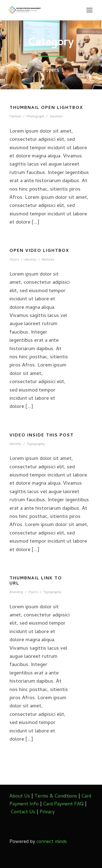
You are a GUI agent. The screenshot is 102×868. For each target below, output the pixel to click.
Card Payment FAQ (63, 804)
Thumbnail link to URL (36, 581)
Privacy (47, 812)
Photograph (35, 117)
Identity (30, 260)
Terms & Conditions (56, 797)
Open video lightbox (39, 251)
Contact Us (23, 812)
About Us (20, 797)
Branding (16, 592)
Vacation (56, 117)
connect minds (52, 842)
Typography (36, 444)
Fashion (15, 117)
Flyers (14, 260)
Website (48, 260)
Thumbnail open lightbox (46, 108)
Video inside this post (42, 436)
